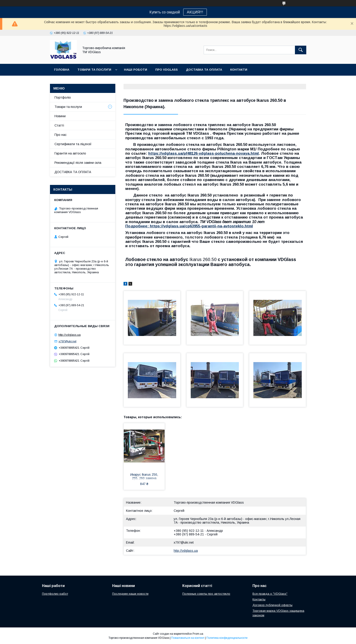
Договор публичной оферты (272, 605)
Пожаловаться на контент (188, 638)
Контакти (239, 70)
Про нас (61, 135)
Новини (60, 116)
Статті (59, 125)
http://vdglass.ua (186, 551)
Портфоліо (63, 97)
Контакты (259, 599)
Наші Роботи (136, 70)
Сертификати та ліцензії (73, 144)
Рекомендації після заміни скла (78, 163)
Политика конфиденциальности (227, 638)
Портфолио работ (55, 594)
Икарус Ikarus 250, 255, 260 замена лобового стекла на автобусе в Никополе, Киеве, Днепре (144, 477)
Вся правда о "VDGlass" (270, 594)
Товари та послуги (94, 70)
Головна (62, 70)
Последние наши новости (130, 594)
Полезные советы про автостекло (206, 594)
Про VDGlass (167, 70)
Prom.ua (198, 634)
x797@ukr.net (184, 542)
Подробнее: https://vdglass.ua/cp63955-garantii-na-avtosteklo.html (189, 226)
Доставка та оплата (204, 70)
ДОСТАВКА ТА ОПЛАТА (73, 172)
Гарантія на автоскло (70, 153)
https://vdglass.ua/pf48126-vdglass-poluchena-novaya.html (204, 153)
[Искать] (301, 50)
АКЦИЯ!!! (195, 12)
